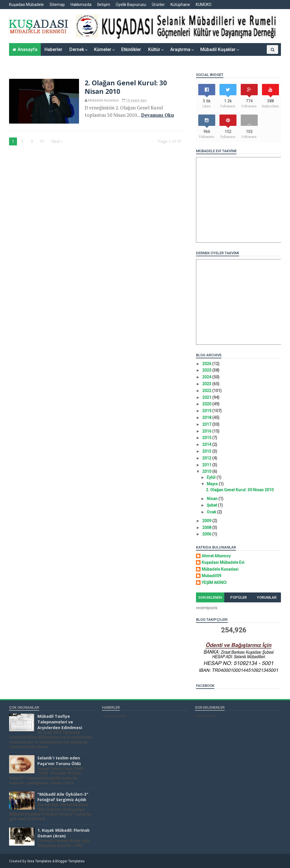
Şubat (212, 505)
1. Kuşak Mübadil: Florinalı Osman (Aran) (63, 833)
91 (42, 141)
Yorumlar (267, 597)
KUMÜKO (204, 5)
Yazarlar (254, 58)
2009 (207, 521)
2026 (207, 364)
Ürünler (158, 5)
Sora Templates (39, 861)
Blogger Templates (70, 861)
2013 (207, 451)
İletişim (104, 5)
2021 (207, 397)
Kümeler (103, 49)
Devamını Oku (157, 115)
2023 (207, 384)
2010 (207, 471)
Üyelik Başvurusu (131, 5)
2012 (207, 458)
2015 (207, 438)
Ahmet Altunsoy (216, 556)
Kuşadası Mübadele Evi (223, 562)
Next (57, 141)
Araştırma (180, 49)
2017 (207, 424)
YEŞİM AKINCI (214, 583)
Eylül (212, 477)
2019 (207, 411)
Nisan (213, 499)
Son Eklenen (210, 597)
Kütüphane (180, 5)
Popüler (238, 597)
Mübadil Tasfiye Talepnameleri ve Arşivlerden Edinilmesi (60, 722)
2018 (207, 418)
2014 (207, 444)
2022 (207, 391)
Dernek (77, 49)
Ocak (212, 512)
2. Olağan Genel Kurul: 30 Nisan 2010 (126, 87)
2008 (207, 528)
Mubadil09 (211, 576)
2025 (207, 370)
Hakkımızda (81, 5)
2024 (207, 377)
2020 (207, 404)
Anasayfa (27, 49)
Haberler (53, 49)
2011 (207, 465)
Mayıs (213, 484)
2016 (207, 431)
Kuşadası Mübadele (26, 5)
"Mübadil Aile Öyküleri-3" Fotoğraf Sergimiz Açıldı (63, 797)
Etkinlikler (131, 49)
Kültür (154, 49)
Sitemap (57, 5)
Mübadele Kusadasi (220, 569)
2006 (207, 534)
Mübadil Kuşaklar (218, 49)
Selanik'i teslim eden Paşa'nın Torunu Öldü (59, 761)
